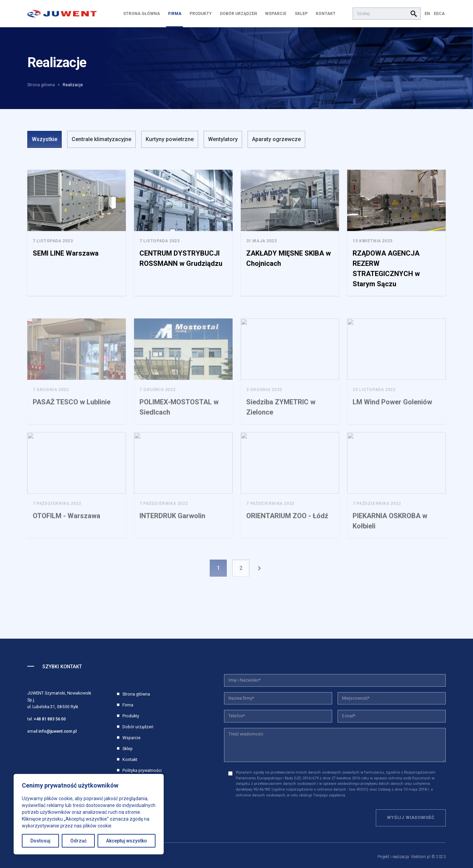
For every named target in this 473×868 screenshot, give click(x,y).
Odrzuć (78, 841)
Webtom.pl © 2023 (428, 857)
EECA (439, 13)
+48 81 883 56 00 (50, 719)
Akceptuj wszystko (127, 841)
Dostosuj (40, 841)
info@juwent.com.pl (58, 731)
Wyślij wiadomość (411, 817)
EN (427, 13)
